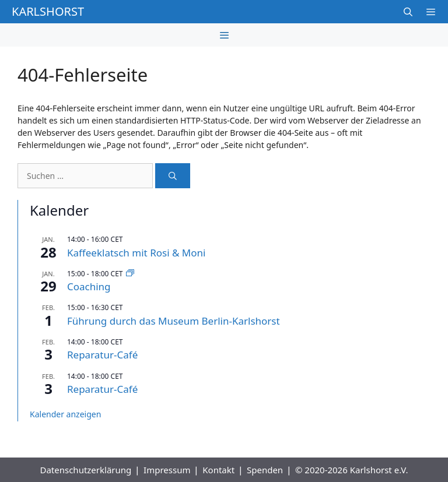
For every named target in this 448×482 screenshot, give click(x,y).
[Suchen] (173, 176)
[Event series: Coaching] (130, 274)
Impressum (167, 470)
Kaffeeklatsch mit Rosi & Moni (136, 253)
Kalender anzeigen (65, 414)
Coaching (89, 286)
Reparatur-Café (102, 355)
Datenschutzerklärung (85, 470)
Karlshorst (48, 11)
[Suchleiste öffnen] (407, 12)
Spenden (265, 470)
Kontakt (218, 470)
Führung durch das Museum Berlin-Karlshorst (174, 321)
